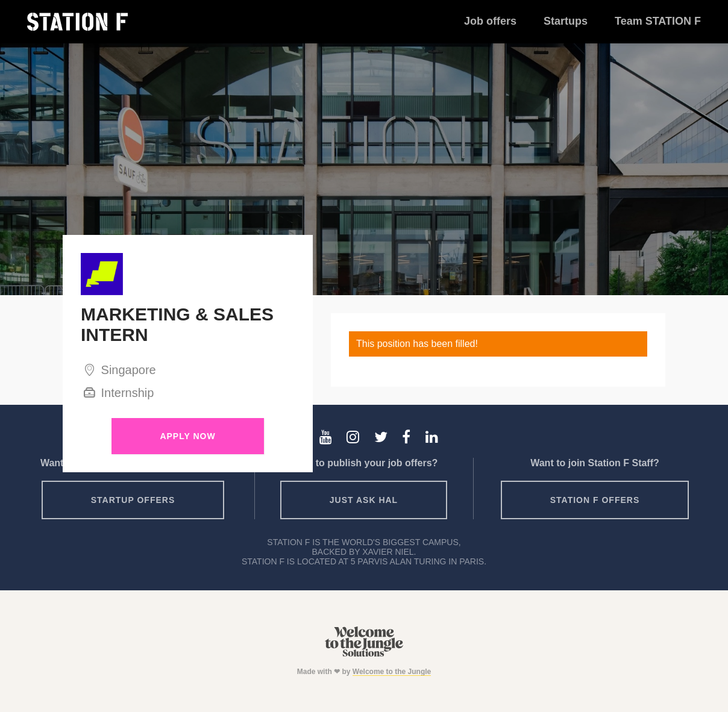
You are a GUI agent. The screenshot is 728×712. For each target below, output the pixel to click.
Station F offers (595, 500)
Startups (566, 21)
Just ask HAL (364, 500)
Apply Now (187, 436)
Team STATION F (658, 21)
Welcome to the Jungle (392, 672)
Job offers (490, 21)
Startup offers (133, 500)
